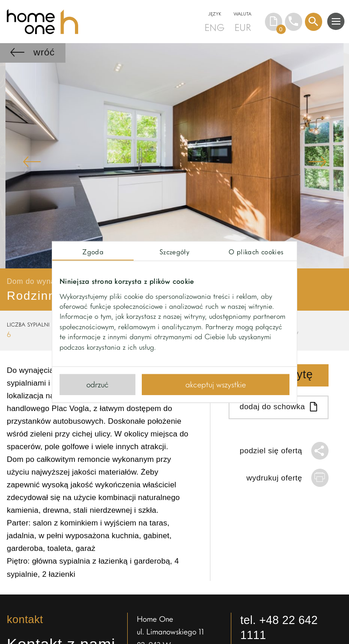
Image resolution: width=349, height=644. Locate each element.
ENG (214, 27)
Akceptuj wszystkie (216, 384)
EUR (243, 27)
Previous (32, 161)
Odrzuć (97, 384)
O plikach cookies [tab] (256, 252)
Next (317, 161)
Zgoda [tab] (93, 252)
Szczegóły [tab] (174, 252)
